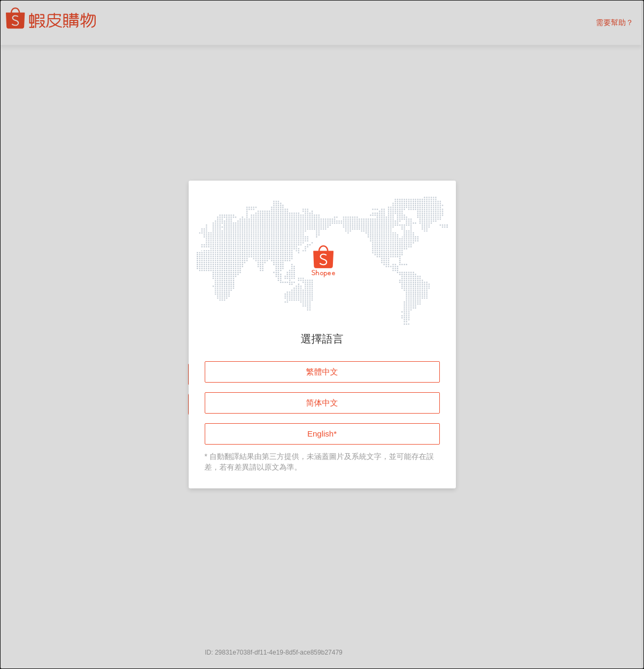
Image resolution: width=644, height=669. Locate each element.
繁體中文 (322, 372)
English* (322, 434)
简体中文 (322, 403)
